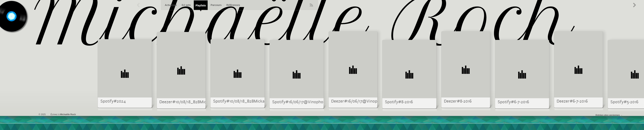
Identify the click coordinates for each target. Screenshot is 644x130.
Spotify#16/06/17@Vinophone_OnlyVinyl (310, 102)
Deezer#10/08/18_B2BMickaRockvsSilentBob (200, 102)
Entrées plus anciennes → (609, 115)
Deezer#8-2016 (458, 102)
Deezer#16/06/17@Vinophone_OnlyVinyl (369, 102)
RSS (311, 5)
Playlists (201, 5)
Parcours (216, 5)
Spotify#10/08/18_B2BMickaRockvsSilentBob (254, 102)
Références (233, 5)
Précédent (138, 5)
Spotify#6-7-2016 (513, 102)
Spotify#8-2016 (399, 102)
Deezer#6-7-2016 (572, 102)
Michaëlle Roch (68, 114)
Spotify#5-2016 (624, 102)
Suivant (634, 5)
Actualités (171, 5)
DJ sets (186, 5)
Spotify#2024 (113, 102)
